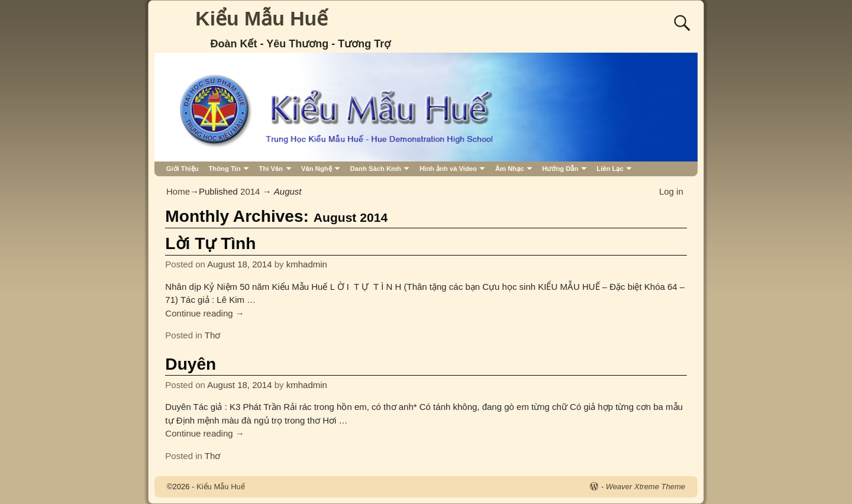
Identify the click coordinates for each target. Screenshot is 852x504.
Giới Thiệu (183, 169)
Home (178, 191)
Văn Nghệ (317, 169)
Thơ (213, 335)
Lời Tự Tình (210, 243)
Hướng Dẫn (560, 169)
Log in (671, 191)
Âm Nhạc (510, 169)
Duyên (191, 364)
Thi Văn (271, 169)
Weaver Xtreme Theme (646, 487)
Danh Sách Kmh (376, 169)
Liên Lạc (610, 169)
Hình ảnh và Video (448, 169)
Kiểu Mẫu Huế (262, 18)
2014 (250, 191)
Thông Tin (224, 169)
